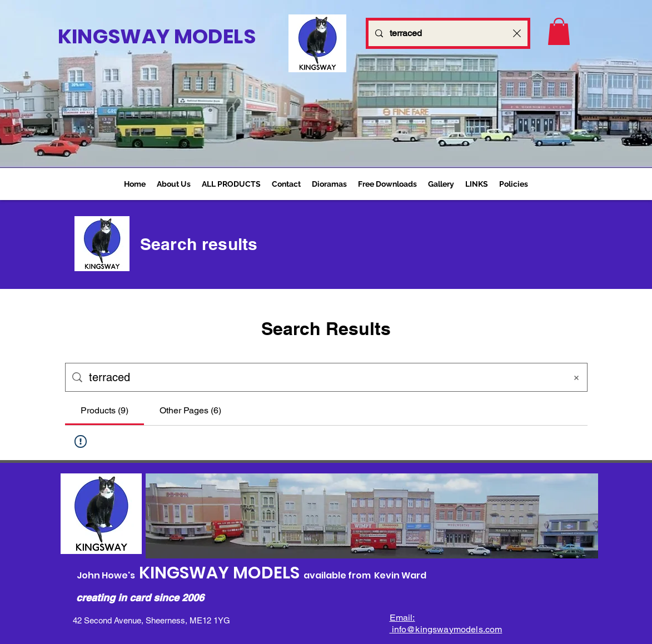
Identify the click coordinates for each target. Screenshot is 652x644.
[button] (231, 184)
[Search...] (448, 33)
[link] (559, 31)
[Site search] (324, 377)
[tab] (104, 411)
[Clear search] (517, 33)
